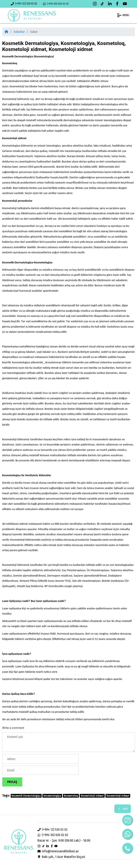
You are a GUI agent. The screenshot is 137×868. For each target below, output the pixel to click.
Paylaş (12, 782)
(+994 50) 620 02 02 (56, 4)
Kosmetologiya (52, 796)
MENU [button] (123, 15)
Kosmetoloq (71, 796)
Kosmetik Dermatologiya (26, 796)
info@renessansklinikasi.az (58, 851)
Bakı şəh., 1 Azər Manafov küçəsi (61, 857)
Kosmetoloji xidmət (92, 796)
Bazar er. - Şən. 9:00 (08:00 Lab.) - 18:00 (64, 840)
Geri (123, 809)
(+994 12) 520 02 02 (24, 4)
